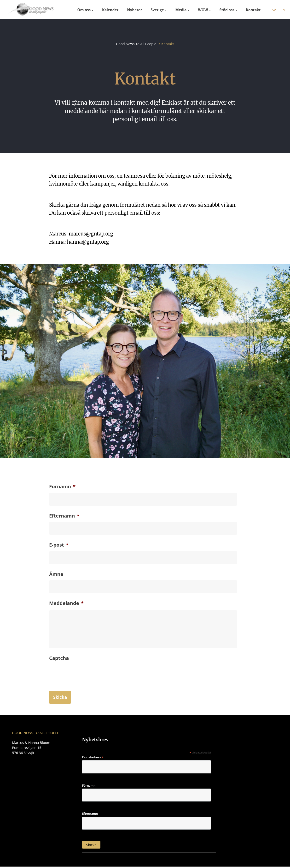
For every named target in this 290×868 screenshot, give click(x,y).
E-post (59, 545)
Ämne (56, 574)
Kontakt (253, 10)
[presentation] (86, 683)
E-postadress (93, 758)
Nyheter (135, 10)
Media (181, 10)
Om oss (84, 10)
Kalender (110, 10)
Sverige (157, 10)
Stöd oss (227, 10)
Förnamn (62, 486)
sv (274, 10)
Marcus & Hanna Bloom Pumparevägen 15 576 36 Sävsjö (31, 748)
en (283, 10)
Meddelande (66, 603)
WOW (203, 10)
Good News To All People (136, 44)
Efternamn (64, 516)
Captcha (59, 659)
